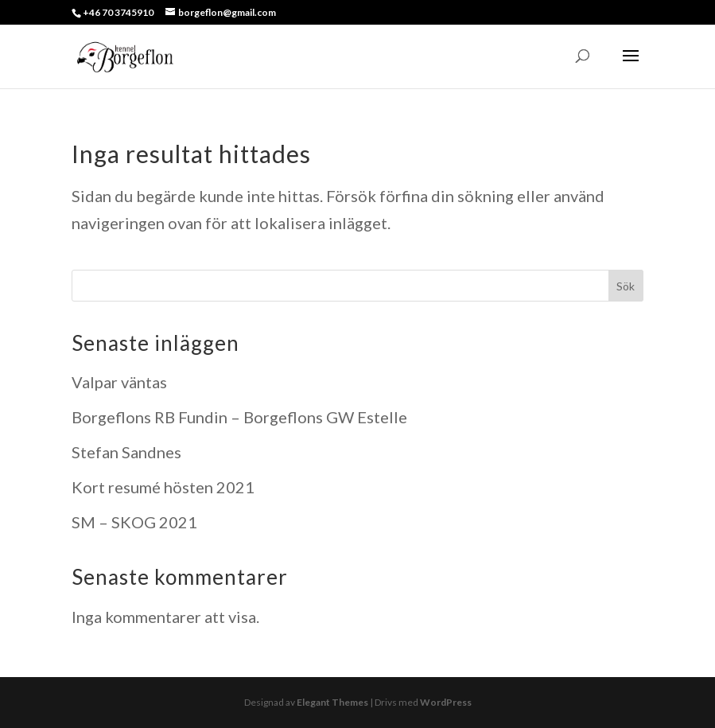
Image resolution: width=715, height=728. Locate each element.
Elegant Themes (332, 702)
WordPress (446, 702)
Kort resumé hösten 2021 (163, 487)
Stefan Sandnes (126, 452)
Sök (626, 286)
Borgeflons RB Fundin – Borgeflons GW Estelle (239, 417)
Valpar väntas (119, 382)
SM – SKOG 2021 (134, 522)
